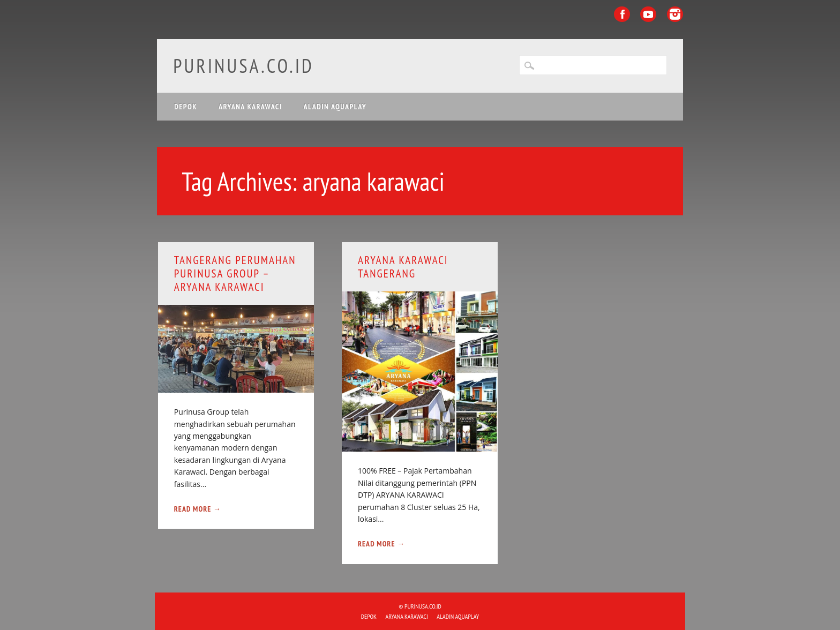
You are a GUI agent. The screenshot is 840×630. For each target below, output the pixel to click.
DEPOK (186, 107)
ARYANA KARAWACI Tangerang (403, 267)
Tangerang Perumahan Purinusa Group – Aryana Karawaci (235, 273)
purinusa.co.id (243, 66)
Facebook (622, 14)
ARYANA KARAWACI (250, 107)
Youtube (648, 14)
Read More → (198, 509)
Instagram (675, 14)
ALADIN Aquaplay (335, 107)
